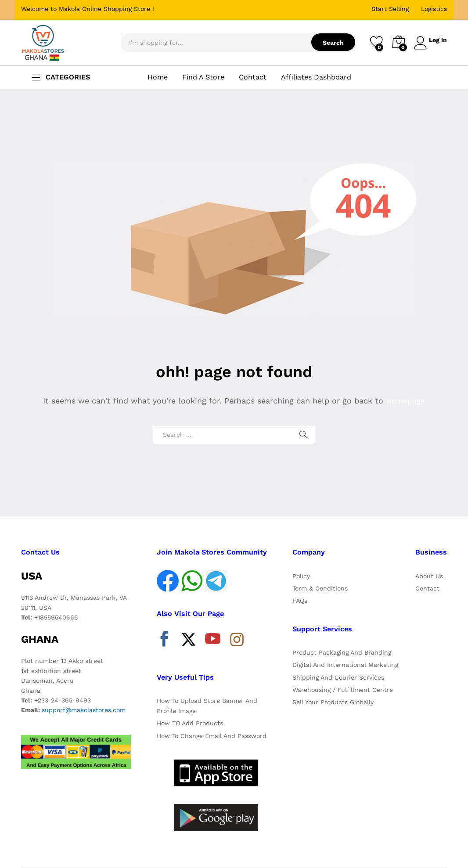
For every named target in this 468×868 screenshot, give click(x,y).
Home (158, 77)
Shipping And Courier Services (338, 677)
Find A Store (203, 77)
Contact (253, 77)
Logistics (434, 9)
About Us (429, 576)
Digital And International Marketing (345, 665)
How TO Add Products (190, 723)
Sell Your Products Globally (333, 702)
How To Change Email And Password (212, 736)
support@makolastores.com (84, 710)
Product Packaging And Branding (342, 652)
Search (330, 43)
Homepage (406, 401)
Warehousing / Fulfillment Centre (343, 690)
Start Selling (390, 9)
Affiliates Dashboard (316, 77)
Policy (301, 576)
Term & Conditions (320, 588)
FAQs (300, 601)
